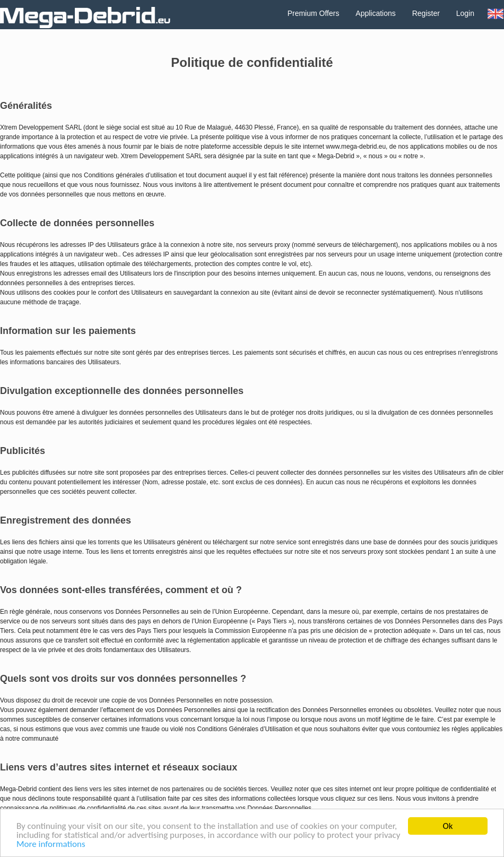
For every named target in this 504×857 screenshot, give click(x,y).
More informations (51, 845)
